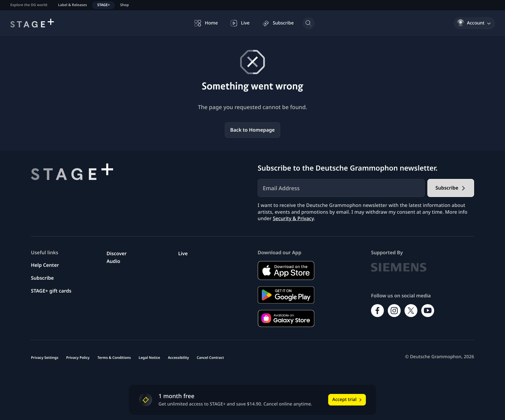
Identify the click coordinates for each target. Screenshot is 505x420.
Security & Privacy (293, 219)
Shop (124, 5)
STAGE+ (104, 5)
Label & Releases (72, 5)
